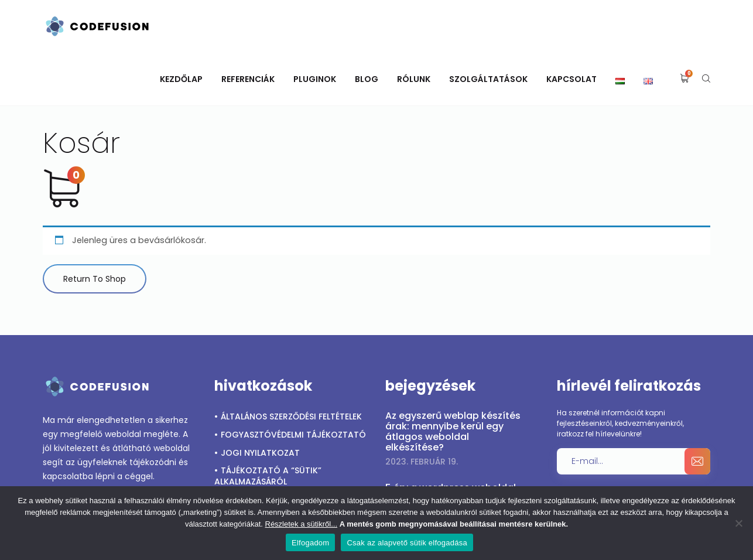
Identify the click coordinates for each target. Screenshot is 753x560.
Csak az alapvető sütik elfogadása (407, 543)
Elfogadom (310, 543)
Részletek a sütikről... (302, 524)
